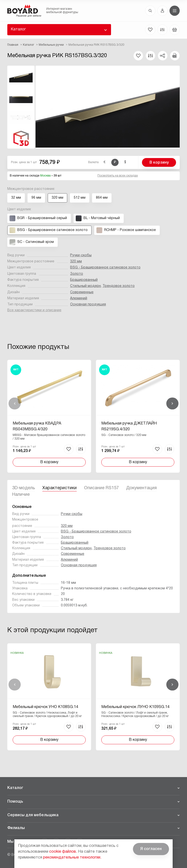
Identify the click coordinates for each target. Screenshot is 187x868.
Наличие (21, 495)
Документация (141, 488)
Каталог (18, 29)
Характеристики (60, 488)
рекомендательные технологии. (72, 858)
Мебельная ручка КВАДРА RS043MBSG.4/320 (37, 426)
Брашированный (84, 280)
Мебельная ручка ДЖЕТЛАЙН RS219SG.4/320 (129, 426)
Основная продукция (88, 305)
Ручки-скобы (81, 255)
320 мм (76, 261)
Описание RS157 (101, 488)
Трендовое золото (119, 286)
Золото (77, 274)
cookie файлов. (63, 852)
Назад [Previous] (15, 404)
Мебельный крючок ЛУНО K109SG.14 (135, 707)
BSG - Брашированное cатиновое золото (105, 268)
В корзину (159, 163)
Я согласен (151, 849)
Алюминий (79, 298)
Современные (82, 292)
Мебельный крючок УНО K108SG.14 (45, 707)
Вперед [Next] (172, 404)
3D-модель (24, 488)
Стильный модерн (85, 286)
